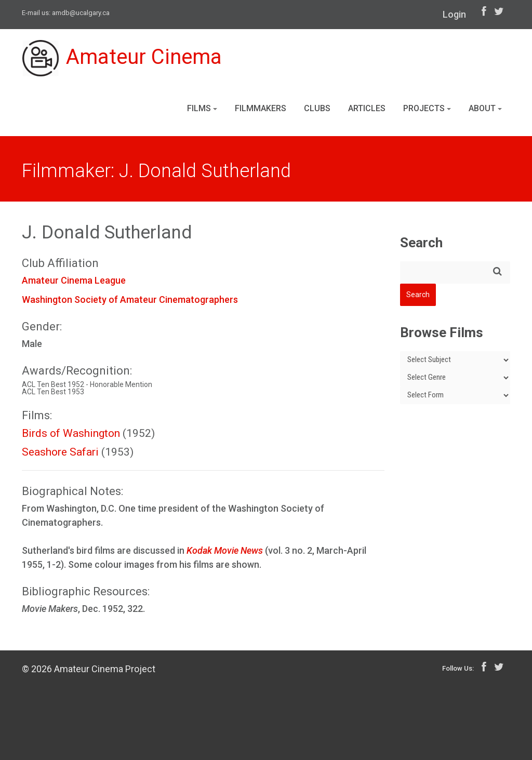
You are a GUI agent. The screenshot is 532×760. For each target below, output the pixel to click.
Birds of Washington (71, 433)
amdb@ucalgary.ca (81, 13)
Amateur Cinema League (74, 280)
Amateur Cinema (122, 58)
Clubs (317, 108)
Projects (427, 108)
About (485, 108)
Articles (367, 108)
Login (454, 14)
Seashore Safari (60, 452)
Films (202, 108)
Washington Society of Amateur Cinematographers (130, 299)
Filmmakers (261, 108)
